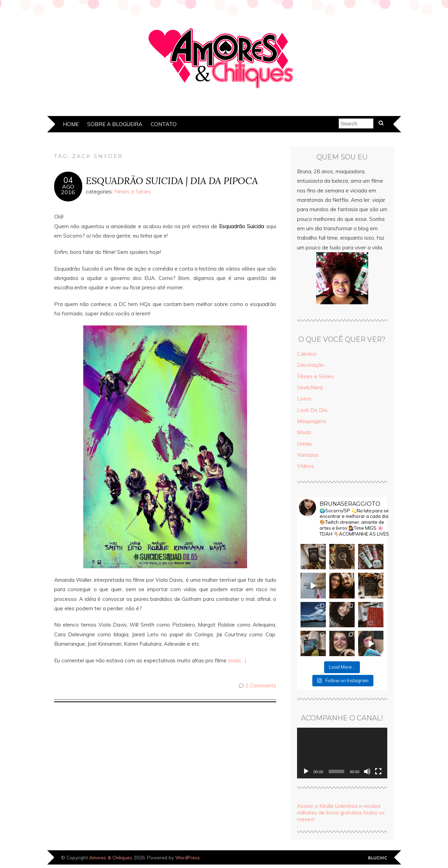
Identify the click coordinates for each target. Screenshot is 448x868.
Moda (304, 432)
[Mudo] (367, 771)
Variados (308, 455)
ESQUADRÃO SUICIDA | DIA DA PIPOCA (172, 180)
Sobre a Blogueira (115, 124)
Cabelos (307, 354)
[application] (342, 753)
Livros (304, 399)
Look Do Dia (312, 410)
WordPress (188, 857)
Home (71, 124)
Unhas (305, 444)
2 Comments (261, 685)
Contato (164, 124)
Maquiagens (312, 421)
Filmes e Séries (133, 192)
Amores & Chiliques (111, 857)
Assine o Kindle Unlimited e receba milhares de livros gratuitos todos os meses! (341, 813)
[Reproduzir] (306, 771)
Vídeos (306, 466)
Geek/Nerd (310, 387)
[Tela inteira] (378, 771)
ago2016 (68, 189)
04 (68, 180)
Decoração (311, 365)
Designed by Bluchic (378, 858)
